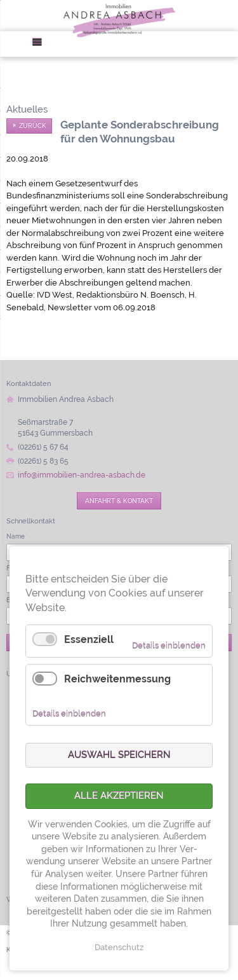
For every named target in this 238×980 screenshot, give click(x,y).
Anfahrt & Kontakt (119, 500)
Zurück (33, 126)
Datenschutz (119, 947)
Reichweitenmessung (117, 679)
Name (17, 536)
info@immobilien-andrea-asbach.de (82, 475)
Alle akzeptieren (119, 796)
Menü (41, 44)
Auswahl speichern (119, 755)
